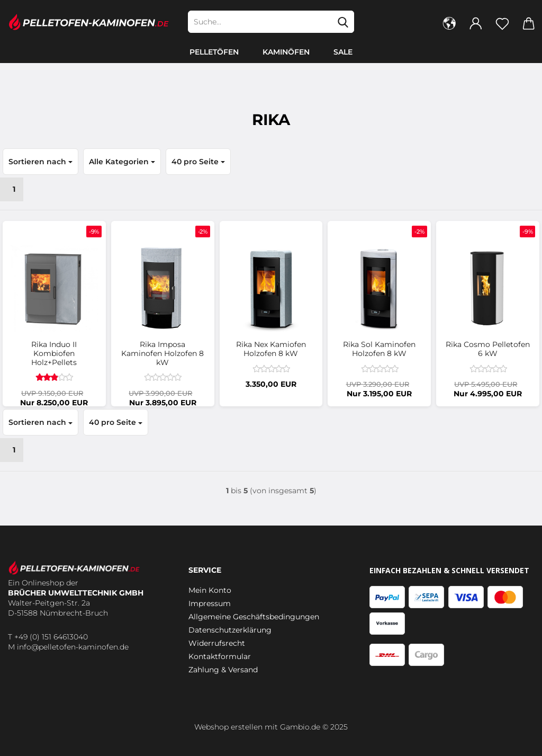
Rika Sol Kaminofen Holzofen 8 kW (379, 349)
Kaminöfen (286, 52)
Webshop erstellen (228, 727)
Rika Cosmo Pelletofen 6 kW (488, 349)
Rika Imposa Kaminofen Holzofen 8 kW (162, 353)
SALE (343, 52)
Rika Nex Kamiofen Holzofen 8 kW (271, 349)
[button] (449, 23)
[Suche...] (343, 22)
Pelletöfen (214, 52)
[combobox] (40, 162)
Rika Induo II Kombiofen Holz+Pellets (54, 353)
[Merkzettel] (502, 23)
